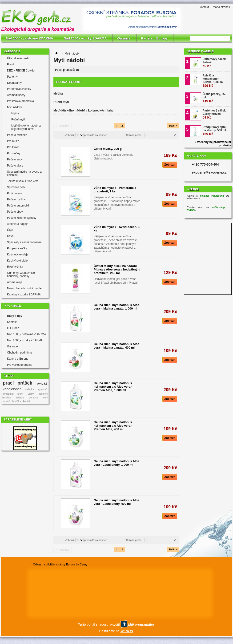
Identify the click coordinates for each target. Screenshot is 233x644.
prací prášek (18, 383)
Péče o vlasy (15, 166)
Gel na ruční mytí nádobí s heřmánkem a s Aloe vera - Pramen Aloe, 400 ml (113, 426)
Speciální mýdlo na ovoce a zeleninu (24, 173)
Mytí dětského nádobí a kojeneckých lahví (26, 127)
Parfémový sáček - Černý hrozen (215, 114)
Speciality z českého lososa (24, 242)
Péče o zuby (15, 159)
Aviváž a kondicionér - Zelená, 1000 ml (213, 81)
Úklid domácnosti (18, 58)
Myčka (15, 113)
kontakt (204, 7)
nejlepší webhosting (212, 196)
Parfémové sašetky (19, 89)
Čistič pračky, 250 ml (215, 98)
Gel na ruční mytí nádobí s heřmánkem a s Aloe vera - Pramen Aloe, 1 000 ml (113, 387)
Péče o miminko (17, 135)
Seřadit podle (134, 135)
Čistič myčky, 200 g (108, 149)
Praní (10, 64)
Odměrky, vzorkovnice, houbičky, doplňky (21, 274)
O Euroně (13, 328)
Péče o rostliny (16, 199)
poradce (34, 398)
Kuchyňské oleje (17, 261)
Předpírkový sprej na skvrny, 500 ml (215, 131)
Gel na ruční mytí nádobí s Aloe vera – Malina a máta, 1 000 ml (116, 307)
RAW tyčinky (15, 267)
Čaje (10, 230)
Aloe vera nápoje (18, 224)
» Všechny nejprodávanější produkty (213, 144)
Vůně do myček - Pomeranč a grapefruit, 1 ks (115, 190)
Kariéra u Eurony (155, 38)
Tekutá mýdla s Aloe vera (23, 181)
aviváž (42, 383)
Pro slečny (14, 153)
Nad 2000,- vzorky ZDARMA (85, 38)
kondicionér (12, 389)
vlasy (31, 394)
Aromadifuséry (16, 95)
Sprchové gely (16, 187)
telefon (20, 398)
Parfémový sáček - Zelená (215, 63)
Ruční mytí (18, 119)
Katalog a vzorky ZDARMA (24, 294)
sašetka (30, 389)
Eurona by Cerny (77, 564)
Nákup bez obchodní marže (24, 288)
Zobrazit (70, 135)
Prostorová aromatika (20, 101)
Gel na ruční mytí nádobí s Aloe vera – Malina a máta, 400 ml (116, 346)
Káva (10, 236)
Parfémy (12, 77)
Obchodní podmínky (20, 353)
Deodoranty (14, 83)
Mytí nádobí (14, 107)
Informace (12, 306)
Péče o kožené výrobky (22, 218)
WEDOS (127, 631)
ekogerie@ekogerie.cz (209, 172)
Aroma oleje (15, 282)
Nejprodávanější (200, 52)
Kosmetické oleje (18, 254)
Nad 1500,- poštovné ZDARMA (30, 38)
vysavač (43, 389)
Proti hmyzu (14, 193)
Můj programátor (141, 624)
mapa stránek (221, 7)
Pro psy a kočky (17, 248)
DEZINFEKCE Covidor (21, 71)
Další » (173, 126)
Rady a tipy (15, 316)
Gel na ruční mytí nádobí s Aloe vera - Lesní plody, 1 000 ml (116, 463)
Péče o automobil (18, 206)
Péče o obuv (15, 212)
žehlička (16, 401)
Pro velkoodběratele (20, 365)
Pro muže (13, 141)
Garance (124, 38)
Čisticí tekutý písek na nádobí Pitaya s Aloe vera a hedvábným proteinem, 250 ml (117, 269)
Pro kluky (13, 147)
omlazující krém (13, 394)
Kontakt (12, 322)
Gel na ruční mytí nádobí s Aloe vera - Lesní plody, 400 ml (116, 502)
